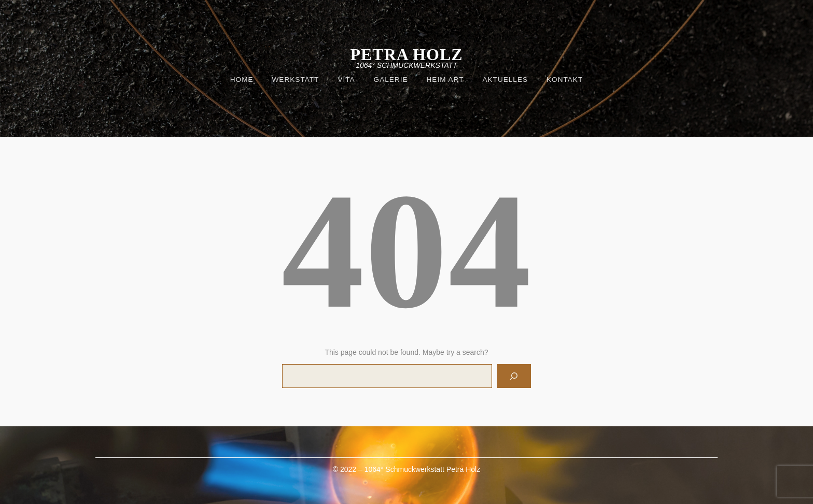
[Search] (514, 376)
